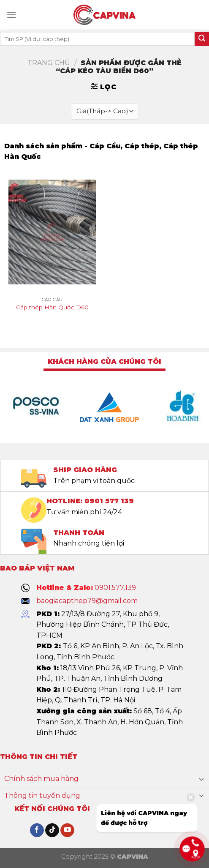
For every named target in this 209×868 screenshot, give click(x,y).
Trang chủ (49, 63)
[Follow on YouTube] (67, 830)
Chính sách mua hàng (41, 779)
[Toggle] (201, 779)
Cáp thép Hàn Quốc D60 (52, 307)
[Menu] (11, 15)
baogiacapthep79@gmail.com (87, 601)
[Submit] (202, 39)
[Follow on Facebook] (37, 830)
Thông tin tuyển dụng (42, 796)
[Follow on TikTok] (52, 830)
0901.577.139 (115, 588)
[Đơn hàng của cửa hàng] (104, 111)
